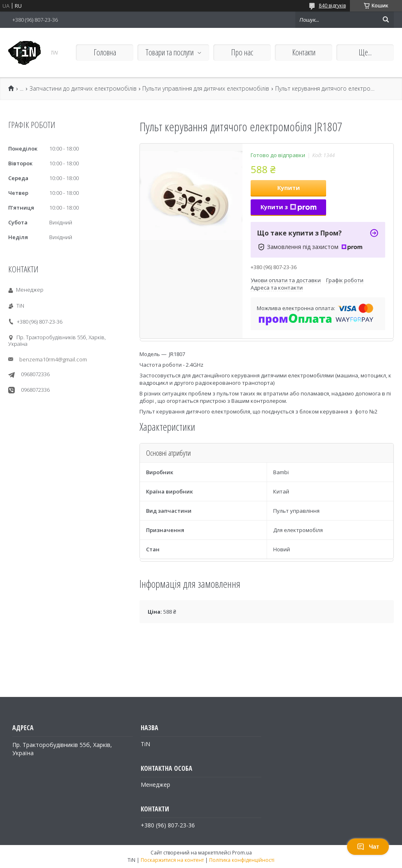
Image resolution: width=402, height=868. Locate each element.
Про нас (242, 52)
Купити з (289, 207)
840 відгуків (332, 6)
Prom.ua (242, 853)
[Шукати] (386, 20)
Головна (105, 52)
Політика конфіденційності (242, 860)
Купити (289, 188)
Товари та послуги (170, 52)
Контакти (304, 52)
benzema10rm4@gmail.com (53, 359)
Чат (368, 847)
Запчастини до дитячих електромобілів (83, 89)
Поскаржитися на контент (172, 860)
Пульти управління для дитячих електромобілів (206, 89)
